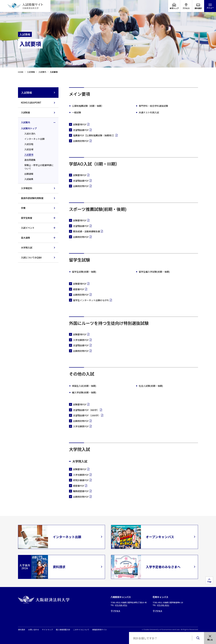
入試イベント (28, 228)
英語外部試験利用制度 (32, 198)
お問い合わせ (34, 630)
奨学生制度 (27, 218)
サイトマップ (47, 630)
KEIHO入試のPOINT (31, 103)
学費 (23, 208)
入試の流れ (30, 134)
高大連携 (25, 238)
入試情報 (38, 93)
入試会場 (29, 149)
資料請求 (22, 630)
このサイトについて (81, 630)
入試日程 (29, 144)
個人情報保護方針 (63, 630)
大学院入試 (27, 248)
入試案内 (25, 122)
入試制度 (25, 112)
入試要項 (29, 155)
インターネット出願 (34, 139)
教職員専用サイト (100, 630)
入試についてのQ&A (31, 257)
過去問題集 (30, 160)
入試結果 (29, 179)
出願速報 (29, 174)
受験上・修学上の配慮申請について (39, 167)
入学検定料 (27, 188)
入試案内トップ (29, 128)
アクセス (115, 611)
